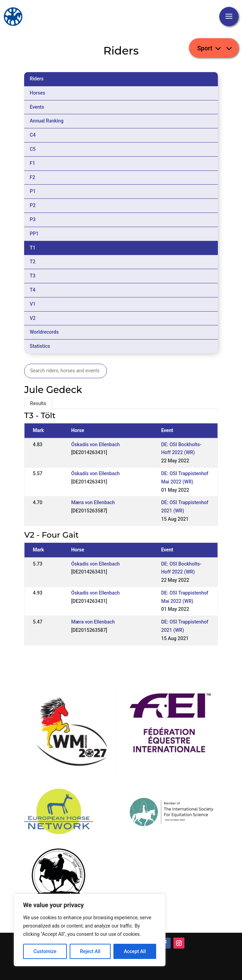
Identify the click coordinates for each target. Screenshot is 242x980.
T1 (33, 248)
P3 (33, 219)
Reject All (90, 951)
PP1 (34, 234)
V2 (33, 318)
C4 (33, 135)
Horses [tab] (37, 93)
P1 (33, 191)
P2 (33, 205)
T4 (33, 290)
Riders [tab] (37, 79)
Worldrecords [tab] (44, 332)
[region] (90, 930)
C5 (33, 149)
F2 (32, 177)
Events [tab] (37, 107)
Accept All (135, 951)
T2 (33, 262)
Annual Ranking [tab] (47, 121)
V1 (33, 304)
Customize (45, 951)
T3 (33, 276)
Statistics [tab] (40, 346)
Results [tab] (38, 403)
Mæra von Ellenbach (93, 502)
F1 (32, 163)
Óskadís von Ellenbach (95, 444)
